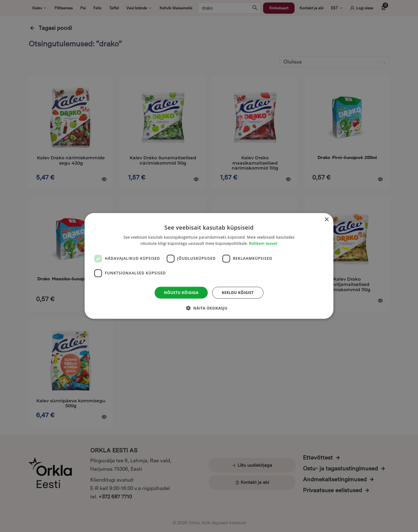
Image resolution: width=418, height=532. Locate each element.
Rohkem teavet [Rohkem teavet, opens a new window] (263, 243)
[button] (209, 308)
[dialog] (209, 266)
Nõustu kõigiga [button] (181, 293)
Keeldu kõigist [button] (238, 293)
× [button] (326, 220)
